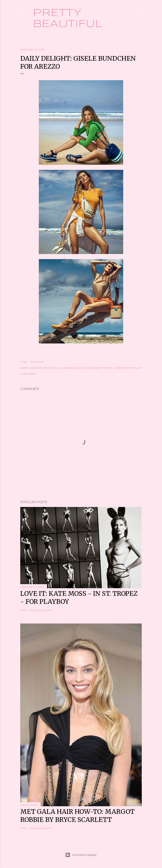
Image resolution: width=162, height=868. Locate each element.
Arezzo (48, 368)
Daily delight (95, 368)
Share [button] (24, 362)
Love (138, 368)
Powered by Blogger (81, 855)
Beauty (58, 368)
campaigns (70, 368)
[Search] (139, 12)
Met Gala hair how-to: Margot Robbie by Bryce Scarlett (77, 816)
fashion (108, 368)
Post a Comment (41, 610)
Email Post (37, 362)
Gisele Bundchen (124, 368)
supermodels (28, 374)
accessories (36, 368)
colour (82, 368)
